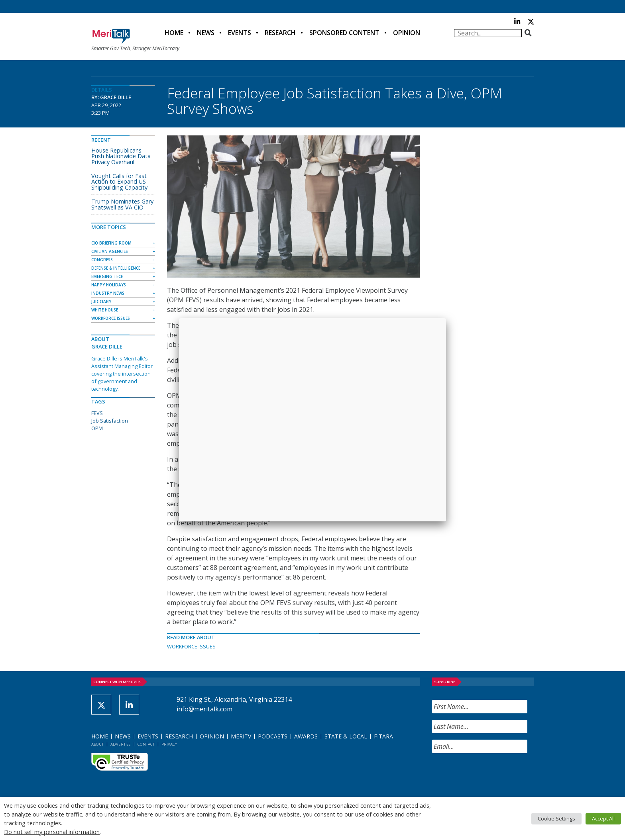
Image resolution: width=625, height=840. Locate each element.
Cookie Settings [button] (556, 818)
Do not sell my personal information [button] (52, 832)
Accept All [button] (603, 818)
